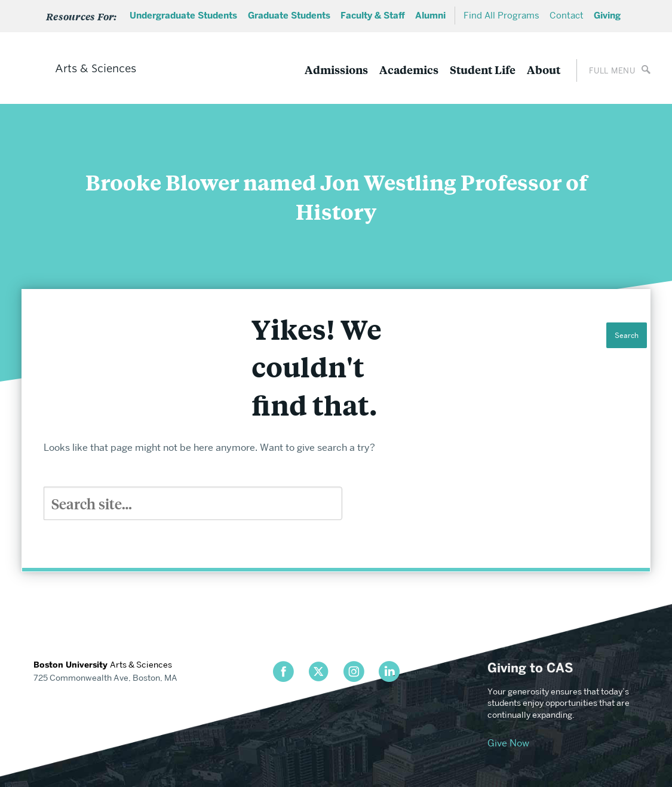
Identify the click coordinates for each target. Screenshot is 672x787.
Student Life (483, 70)
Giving (607, 16)
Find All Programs (501, 16)
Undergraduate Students (183, 16)
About (544, 70)
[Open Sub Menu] (85, 16)
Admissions (336, 70)
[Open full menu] (613, 70)
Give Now (508, 743)
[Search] (193, 503)
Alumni (430, 16)
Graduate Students (289, 16)
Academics (409, 70)
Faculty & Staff (373, 16)
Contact (567, 16)
